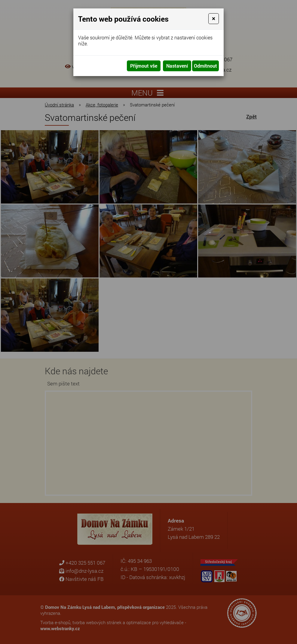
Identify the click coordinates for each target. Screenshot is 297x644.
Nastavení (177, 66)
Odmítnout (205, 66)
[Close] (214, 19)
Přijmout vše (144, 66)
